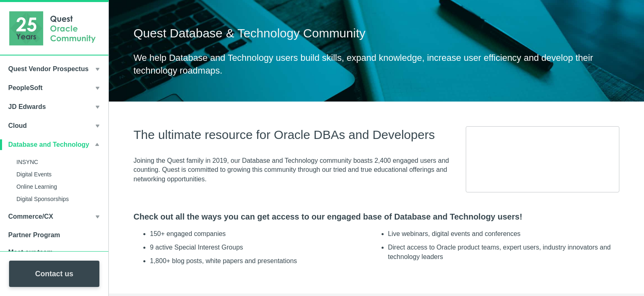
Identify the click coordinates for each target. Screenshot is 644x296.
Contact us (54, 274)
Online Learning (37, 187)
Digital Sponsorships (43, 199)
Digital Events (34, 174)
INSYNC (27, 162)
